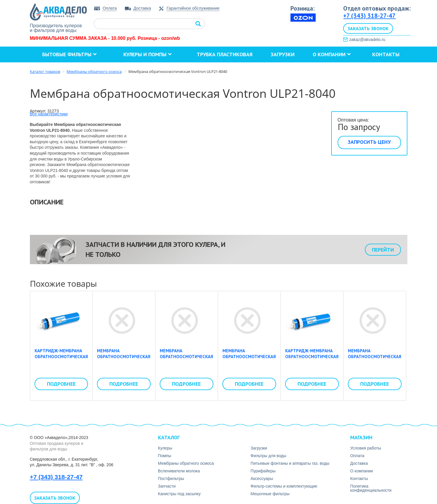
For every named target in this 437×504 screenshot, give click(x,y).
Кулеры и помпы (148, 54)
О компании (332, 54)
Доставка (142, 8)
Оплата (110, 8)
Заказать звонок (368, 28)
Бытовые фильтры (69, 54)
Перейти (383, 250)
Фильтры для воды (268, 456)
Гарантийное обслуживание (193, 8)
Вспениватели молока (179, 471)
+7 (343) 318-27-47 (369, 16)
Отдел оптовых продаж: (377, 8)
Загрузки (283, 54)
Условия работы (366, 448)
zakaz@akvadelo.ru (367, 40)
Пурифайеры (263, 471)
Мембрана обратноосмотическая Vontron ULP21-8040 (247, 320)
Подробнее (61, 384)
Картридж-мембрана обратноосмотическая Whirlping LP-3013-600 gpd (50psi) (61, 359)
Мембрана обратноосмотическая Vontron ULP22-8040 (373, 320)
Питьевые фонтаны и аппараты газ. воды (290, 463)
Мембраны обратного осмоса (186, 463)
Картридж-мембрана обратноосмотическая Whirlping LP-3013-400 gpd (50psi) (312, 359)
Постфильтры (171, 479)
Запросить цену (369, 142)
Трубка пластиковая (225, 54)
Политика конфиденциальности (371, 488)
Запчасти (167, 486)
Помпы (165, 456)
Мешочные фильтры (270, 494)
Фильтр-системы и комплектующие (284, 486)
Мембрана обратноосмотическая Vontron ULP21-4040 (185, 320)
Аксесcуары (262, 479)
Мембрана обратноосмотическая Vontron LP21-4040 (122, 320)
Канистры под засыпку (179, 494)
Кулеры (165, 448)
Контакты (386, 54)
